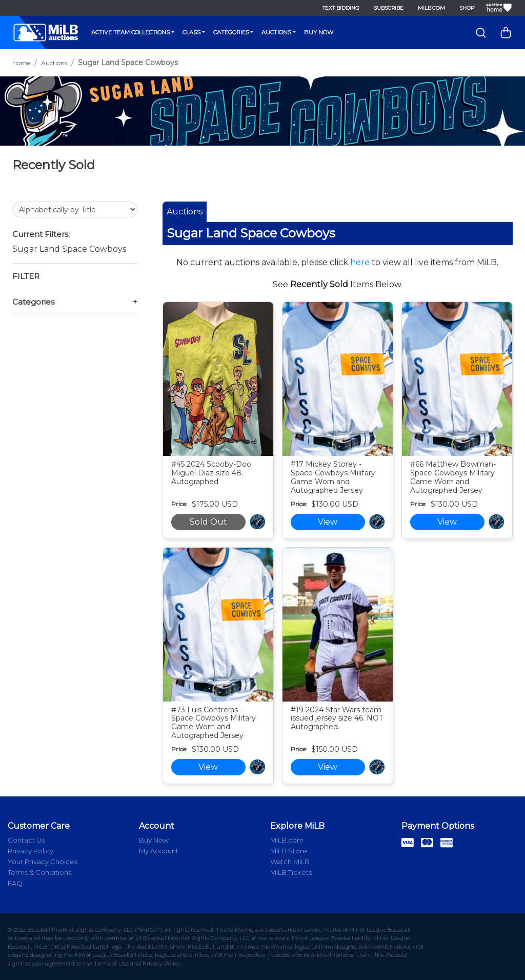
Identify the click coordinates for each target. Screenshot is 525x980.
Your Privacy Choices (43, 862)
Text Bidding (341, 8)
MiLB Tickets (291, 872)
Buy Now (319, 32)
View (328, 522)
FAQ (15, 883)
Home (21, 63)
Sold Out (208, 522)
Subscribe (389, 8)
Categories (231, 32)
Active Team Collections (130, 32)
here (360, 262)
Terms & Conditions (39, 872)
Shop (467, 8)
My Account (159, 851)
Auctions (276, 32)
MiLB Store (289, 851)
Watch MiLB (290, 862)
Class (191, 32)
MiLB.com (431, 8)
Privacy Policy (31, 851)
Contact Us (26, 840)
